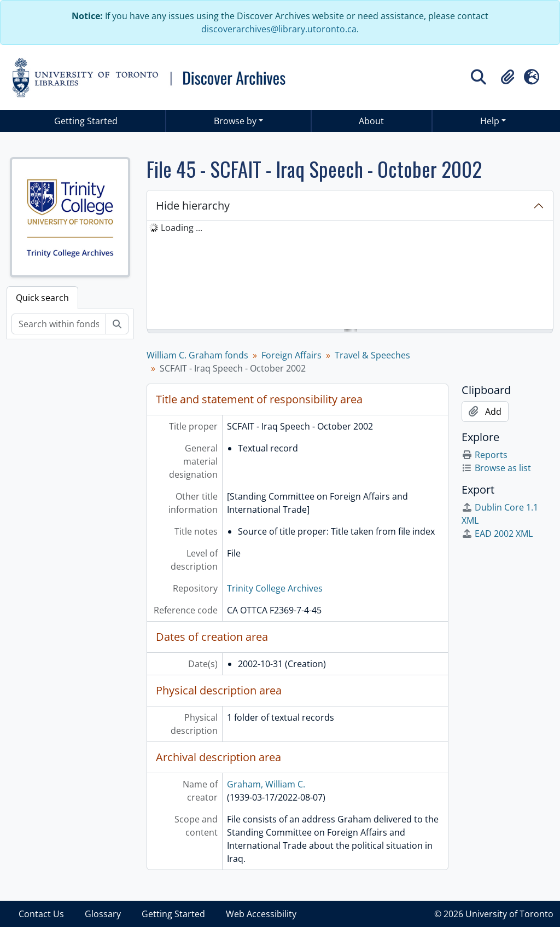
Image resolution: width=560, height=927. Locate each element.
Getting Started (86, 121)
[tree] (350, 276)
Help (490, 121)
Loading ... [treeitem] (182, 228)
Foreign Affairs (291, 355)
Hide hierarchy (193, 205)
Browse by (235, 121)
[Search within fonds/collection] (59, 324)
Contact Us (41, 914)
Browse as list (496, 468)
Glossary (103, 914)
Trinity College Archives (275, 588)
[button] (507, 77)
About (371, 121)
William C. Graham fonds (197, 355)
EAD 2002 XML (497, 534)
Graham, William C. (266, 784)
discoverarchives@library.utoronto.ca (279, 29)
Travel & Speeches (372, 355)
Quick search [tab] (42, 298)
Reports (485, 455)
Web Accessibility (261, 914)
